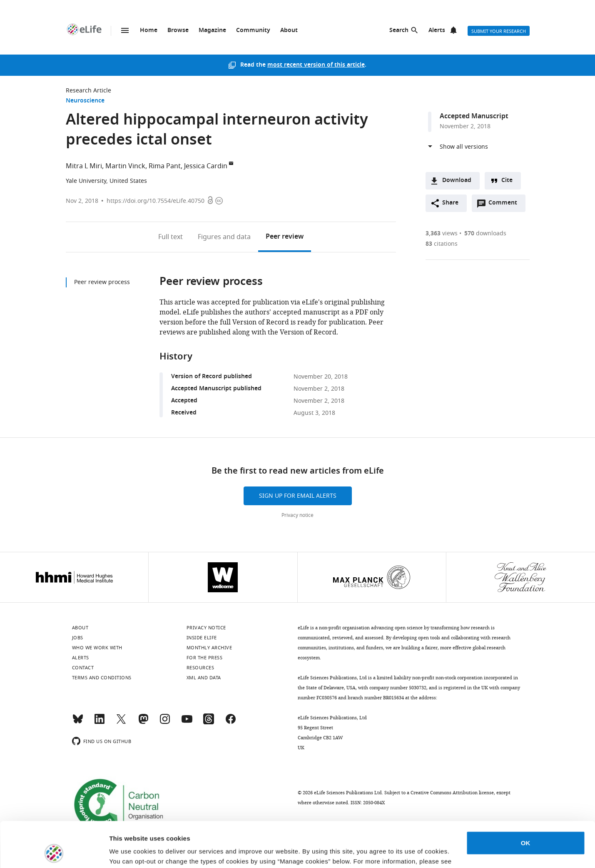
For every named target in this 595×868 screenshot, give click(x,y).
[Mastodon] (143, 723)
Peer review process (102, 282)
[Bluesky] (78, 723)
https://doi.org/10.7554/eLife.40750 (156, 201)
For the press (205, 658)
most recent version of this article (316, 65)
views (442, 233)
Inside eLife (202, 638)
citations (442, 244)
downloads (485, 233)
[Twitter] (121, 723)
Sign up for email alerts (298, 496)
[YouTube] (187, 723)
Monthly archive (209, 648)
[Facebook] (231, 723)
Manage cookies (133, 852)
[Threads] (209, 723)
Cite (507, 181)
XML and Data (204, 678)
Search (399, 31)
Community (253, 31)
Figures (224, 237)
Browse (178, 31)
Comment (505, 205)
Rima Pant (165, 166)
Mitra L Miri (84, 166)
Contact (83, 668)
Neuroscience (85, 101)
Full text (171, 237)
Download (457, 181)
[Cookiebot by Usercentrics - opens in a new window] (54, 852)
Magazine (212, 31)
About (289, 31)
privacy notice (143, 829)
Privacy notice (297, 515)
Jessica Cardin (206, 166)
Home (149, 31)
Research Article (88, 91)
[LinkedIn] (100, 723)
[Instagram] (165, 723)
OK (526, 800)
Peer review (285, 237)
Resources (200, 668)
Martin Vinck (125, 166)
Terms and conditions (102, 678)
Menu (125, 30)
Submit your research (499, 31)
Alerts (437, 31)
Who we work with (97, 648)
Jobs (78, 638)
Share (450, 203)
